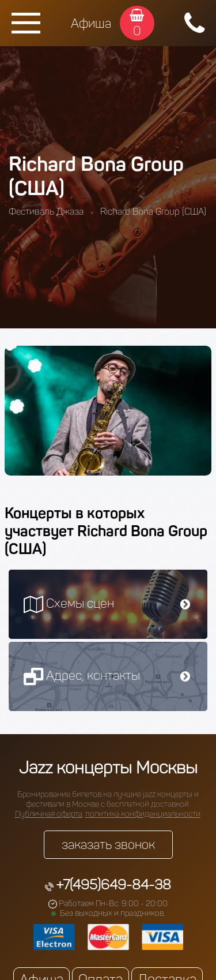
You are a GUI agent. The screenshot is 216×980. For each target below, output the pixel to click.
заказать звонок (108, 845)
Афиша (91, 23)
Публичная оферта (49, 814)
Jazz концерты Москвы (108, 768)
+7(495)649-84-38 (113, 884)
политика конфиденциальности (143, 814)
